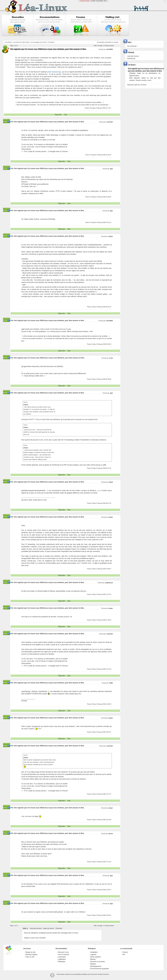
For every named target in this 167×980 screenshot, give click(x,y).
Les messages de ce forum (39, 42)
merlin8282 (109, 49)
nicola (111, 358)
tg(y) (111, 169)
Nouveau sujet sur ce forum (137, 85)
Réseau (93, 959)
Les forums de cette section (21, 42)
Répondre (58, 115)
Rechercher (131, 59)
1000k (111, 683)
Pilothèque (62, 962)
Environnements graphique (99, 969)
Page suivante (110, 46)
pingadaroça (109, 583)
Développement (96, 966)
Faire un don (30, 957)
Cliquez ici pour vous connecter (35, 938)
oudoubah (110, 122)
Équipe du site (31, 952)
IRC (124, 955)
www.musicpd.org (54, 72)
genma (111, 834)
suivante (116, 42)
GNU (105, 1)
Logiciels (93, 955)
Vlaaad (111, 482)
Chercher (59, 928)
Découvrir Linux (63, 952)
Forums (125, 952)
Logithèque (62, 959)
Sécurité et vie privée (97, 962)
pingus (111, 236)
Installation (94, 952)
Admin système (96, 957)
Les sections (8, 42)
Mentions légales (31, 955)
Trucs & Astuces (63, 955)
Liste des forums (35, 928)
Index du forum (48, 928)
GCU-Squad (99, 1)
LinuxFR (93, 1)
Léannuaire (62, 957)
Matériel (93, 964)
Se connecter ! (132, 46)
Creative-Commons (103, 974)
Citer (65, 115)
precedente (108, 42)
